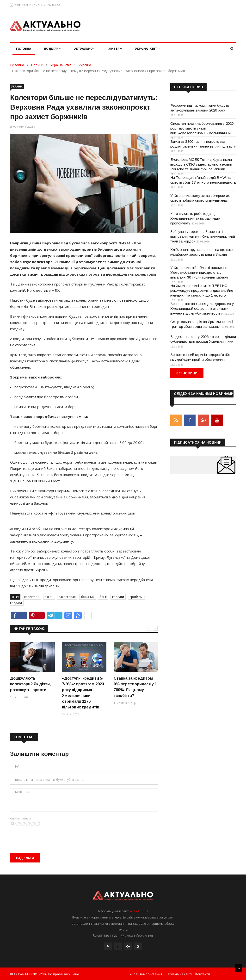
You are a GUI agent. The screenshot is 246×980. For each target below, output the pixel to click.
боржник (88, 597)
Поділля (53, 49)
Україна (85, 65)
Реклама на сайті (179, 974)
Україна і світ (147, 49)
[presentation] (47, 835)
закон (49, 597)
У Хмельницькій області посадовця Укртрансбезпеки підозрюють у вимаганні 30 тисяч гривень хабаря (200, 272)
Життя (115, 49)
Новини (37, 65)
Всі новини (187, 373)
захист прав (67, 597)
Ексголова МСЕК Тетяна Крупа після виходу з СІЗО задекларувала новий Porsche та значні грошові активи (201, 164)
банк (103, 597)
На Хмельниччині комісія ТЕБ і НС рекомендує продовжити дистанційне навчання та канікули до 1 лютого (202, 290)
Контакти (203, 974)
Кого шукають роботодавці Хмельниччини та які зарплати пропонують (195, 218)
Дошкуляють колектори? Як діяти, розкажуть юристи (30, 684)
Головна (24, 49)
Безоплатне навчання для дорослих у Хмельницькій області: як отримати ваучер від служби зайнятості (202, 308)
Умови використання (146, 974)
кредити (118, 597)
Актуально (85, 49)
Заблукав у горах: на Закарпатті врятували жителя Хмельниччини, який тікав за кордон (203, 236)
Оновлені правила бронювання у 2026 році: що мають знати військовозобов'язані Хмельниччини (202, 128)
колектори (32, 597)
